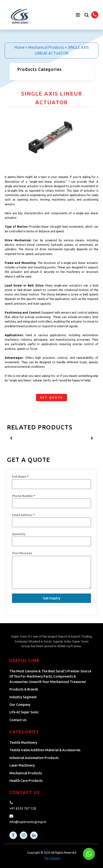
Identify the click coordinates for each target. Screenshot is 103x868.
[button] (87, 15)
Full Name (20, 477)
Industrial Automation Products (34, 758)
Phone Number (24, 496)
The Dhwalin (52, 858)
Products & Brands (24, 689)
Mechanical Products (46, 47)
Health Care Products (26, 781)
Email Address (23, 515)
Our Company (20, 705)
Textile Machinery (23, 743)
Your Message (22, 553)
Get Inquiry (52, 598)
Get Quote (51, 398)
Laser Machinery (22, 765)
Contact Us (18, 720)
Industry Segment (23, 697)
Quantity (19, 534)
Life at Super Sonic (24, 712)
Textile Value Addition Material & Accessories (45, 750)
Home (19, 47)
